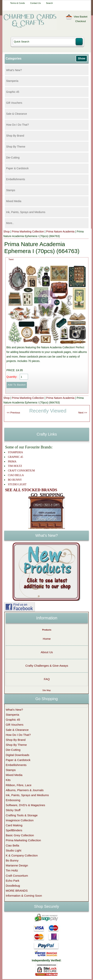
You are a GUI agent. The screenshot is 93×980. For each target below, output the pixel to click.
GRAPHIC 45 (15, 457)
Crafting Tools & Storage (22, 815)
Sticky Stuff (13, 810)
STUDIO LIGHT (17, 484)
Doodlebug (13, 886)
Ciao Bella (12, 845)
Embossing (13, 800)
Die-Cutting (13, 158)
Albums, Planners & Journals (25, 790)
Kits (8, 780)
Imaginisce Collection (20, 820)
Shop (7, 232)
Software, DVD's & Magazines (26, 805)
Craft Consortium (17, 876)
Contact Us (35, 3)
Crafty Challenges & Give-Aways (47, 666)
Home (47, 639)
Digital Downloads (18, 755)
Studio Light (14, 850)
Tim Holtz (12, 870)
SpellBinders (14, 830)
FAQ (47, 679)
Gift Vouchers (14, 103)
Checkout (80, 21)
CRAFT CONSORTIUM (21, 471)
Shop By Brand (15, 136)
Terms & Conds (17, 3)
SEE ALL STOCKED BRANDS (31, 490)
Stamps (11, 190)
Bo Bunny (12, 860)
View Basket (80, 17)
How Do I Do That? (18, 125)
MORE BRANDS (17, 891)
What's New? (14, 70)
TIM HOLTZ (15, 466)
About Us (47, 652)
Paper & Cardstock (17, 168)
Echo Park (13, 881)
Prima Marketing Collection (28, 232)
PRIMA (12, 462)
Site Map (46, 690)
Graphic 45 (13, 92)
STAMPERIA (15, 452)
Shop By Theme (16, 147)
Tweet (11, 259)
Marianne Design (17, 865)
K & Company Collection (22, 855)
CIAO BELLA (16, 475)
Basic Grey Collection (20, 835)
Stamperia (12, 81)
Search (49, 3)
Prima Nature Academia (60, 232)
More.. (10, 223)
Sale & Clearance (17, 114)
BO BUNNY (15, 480)
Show (81, 58)
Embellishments (16, 179)
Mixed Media (14, 201)
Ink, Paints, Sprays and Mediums (26, 212)
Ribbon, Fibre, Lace (19, 785)
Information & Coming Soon (24, 896)
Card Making (14, 825)
